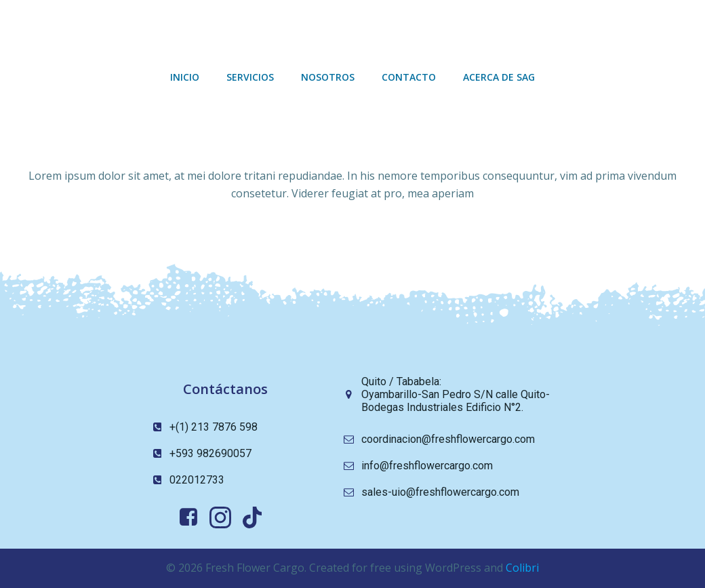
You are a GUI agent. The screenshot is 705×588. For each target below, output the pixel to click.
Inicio (185, 77)
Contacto (409, 77)
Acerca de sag (499, 77)
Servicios (250, 77)
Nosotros (328, 77)
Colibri (522, 568)
